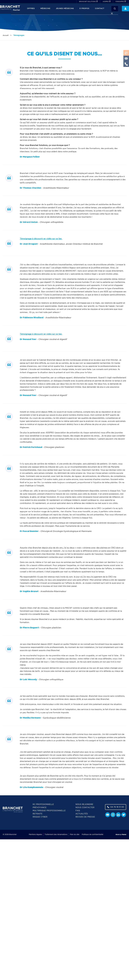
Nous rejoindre (84, 804)
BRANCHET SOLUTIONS (87, 2)
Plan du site (75, 835)
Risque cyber (40, 817)
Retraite (38, 814)
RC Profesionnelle (43, 804)
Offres (31, 9)
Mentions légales (35, 835)
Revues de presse (85, 817)
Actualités (82, 814)
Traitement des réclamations (56, 835)
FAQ (78, 811)
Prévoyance (40, 808)
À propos (84, 9)
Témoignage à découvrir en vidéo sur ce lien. (41, 239)
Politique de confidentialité (92, 835)
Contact (100, 9)
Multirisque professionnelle (49, 811)
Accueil (6, 35)
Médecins (45, 9)
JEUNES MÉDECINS (65, 9)
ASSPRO (106, 2)
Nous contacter (85, 808)
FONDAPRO (120, 2)
